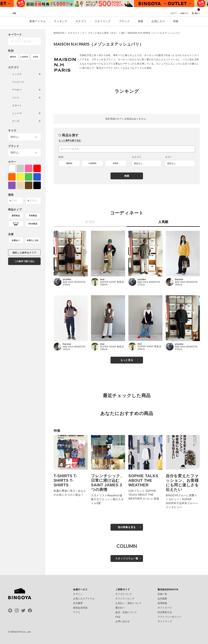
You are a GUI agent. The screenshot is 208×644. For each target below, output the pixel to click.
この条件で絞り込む (24, 261)
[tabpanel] (44, 4)
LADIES (24, 57)
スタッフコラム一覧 (127, 558)
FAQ (118, 617)
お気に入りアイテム (84, 599)
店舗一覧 (162, 594)
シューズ (17, 113)
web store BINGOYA (74, 282)
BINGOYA (59, 33)
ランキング (61, 24)
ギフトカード (165, 608)
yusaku (67, 279)
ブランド (124, 24)
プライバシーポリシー (170, 617)
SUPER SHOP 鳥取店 (112, 282)
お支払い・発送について (129, 603)
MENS (13, 57)
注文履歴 (78, 603)
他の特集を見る (127, 527)
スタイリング (103, 24)
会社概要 (162, 599)
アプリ (77, 612)
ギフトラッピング (125, 599)
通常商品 (16, 216)
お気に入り (158, 24)
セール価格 (16, 224)
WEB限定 (33, 224)
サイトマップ (165, 621)
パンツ (16, 98)
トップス (17, 74)
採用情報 (162, 603)
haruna (179, 279)
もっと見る (127, 360)
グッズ (16, 121)
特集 (176, 24)
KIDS (36, 57)
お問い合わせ (123, 621)
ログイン (78, 594)
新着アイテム (38, 24)
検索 (141, 24)
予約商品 (33, 216)
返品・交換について (126, 612)
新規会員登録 (80, 608)
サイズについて (124, 594)
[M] (123, 33)
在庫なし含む (33, 240)
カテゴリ (81, 24)
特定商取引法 (165, 612)
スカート (17, 105)
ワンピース (18, 82)
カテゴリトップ (76, 33)
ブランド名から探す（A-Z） (103, 33)
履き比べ (120, 608)
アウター (17, 90)
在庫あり (16, 240)
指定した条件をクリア (24, 253)
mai (102, 279)
